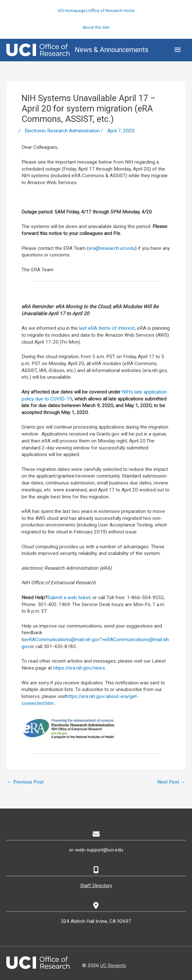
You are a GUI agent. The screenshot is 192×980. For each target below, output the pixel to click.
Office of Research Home (111, 11)
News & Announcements (111, 50)
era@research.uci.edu (112, 248)
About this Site (96, 27)
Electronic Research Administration (62, 131)
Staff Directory (96, 886)
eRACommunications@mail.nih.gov (63, 640)
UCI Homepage (72, 11)
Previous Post (25, 782)
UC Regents (113, 965)
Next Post (171, 782)
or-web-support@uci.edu (96, 850)
